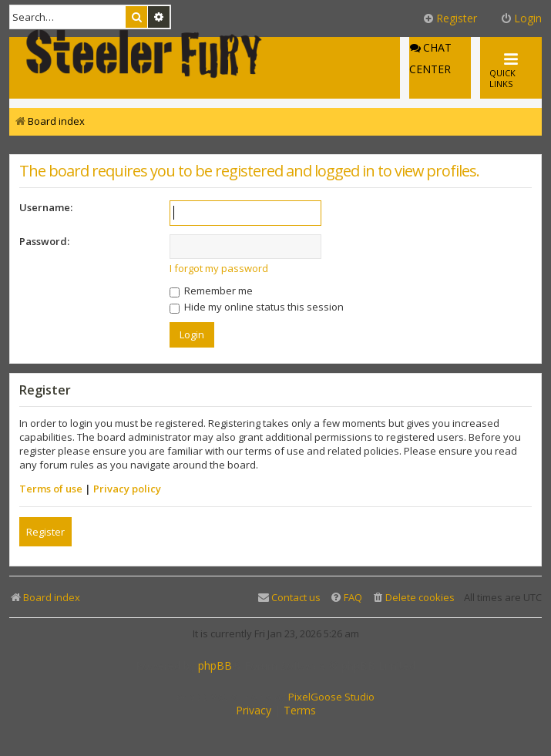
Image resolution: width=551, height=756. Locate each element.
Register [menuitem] (450, 18)
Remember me (211, 291)
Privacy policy (127, 489)
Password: (44, 241)
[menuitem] (413, 598)
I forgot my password (219, 268)
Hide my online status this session (257, 307)
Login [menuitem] (521, 18)
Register (45, 532)
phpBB (215, 666)
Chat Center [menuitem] (430, 59)
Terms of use (51, 489)
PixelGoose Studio (331, 697)
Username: (46, 207)
